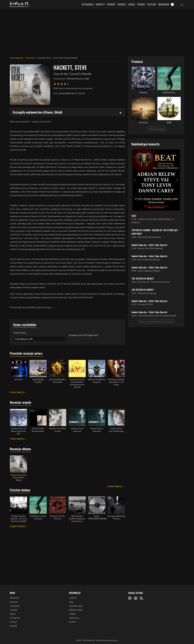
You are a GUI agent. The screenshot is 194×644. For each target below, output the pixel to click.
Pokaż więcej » (17, 392)
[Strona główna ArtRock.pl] (20, 4)
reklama (72, 614)
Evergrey (143, 92)
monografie (15, 618)
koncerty (14, 602)
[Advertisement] (97, 31)
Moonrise (143, 122)
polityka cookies (76, 610)
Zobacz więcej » (18, 526)
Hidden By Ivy (169, 92)
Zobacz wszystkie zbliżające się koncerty (156, 321)
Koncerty (100, 4)
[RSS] (141, 598)
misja (71, 602)
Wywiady (141, 4)
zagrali (13, 614)
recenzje (14, 610)
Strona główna (16, 58)
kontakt (72, 622)
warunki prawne (76, 606)
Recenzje (122, 4)
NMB (169, 122)
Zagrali (132, 4)
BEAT (134, 216)
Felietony (152, 4)
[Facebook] (130, 598)
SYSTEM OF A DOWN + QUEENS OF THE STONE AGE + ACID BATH (155, 232)
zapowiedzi (15, 606)
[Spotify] (136, 598)
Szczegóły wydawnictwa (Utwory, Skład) (37, 112)
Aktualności (88, 4)
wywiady (13, 626)
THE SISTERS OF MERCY (143, 278)
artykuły (13, 622)
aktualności (15, 598)
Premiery (111, 4)
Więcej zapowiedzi (156, 129)
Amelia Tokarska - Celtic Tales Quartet (149, 245)
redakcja (73, 598)
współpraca (74, 618)
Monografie (164, 4)
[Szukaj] (182, 4)
